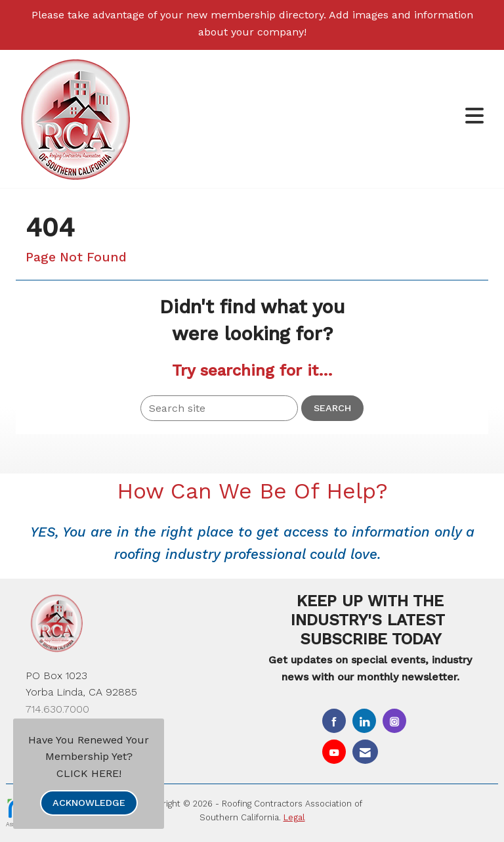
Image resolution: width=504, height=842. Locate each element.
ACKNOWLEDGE (89, 803)
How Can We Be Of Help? (252, 491)
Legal (294, 817)
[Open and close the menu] (330, 117)
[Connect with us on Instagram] (394, 721)
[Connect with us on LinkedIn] (364, 721)
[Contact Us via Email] (365, 752)
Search (332, 408)
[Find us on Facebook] (334, 721)
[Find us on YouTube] (334, 752)
